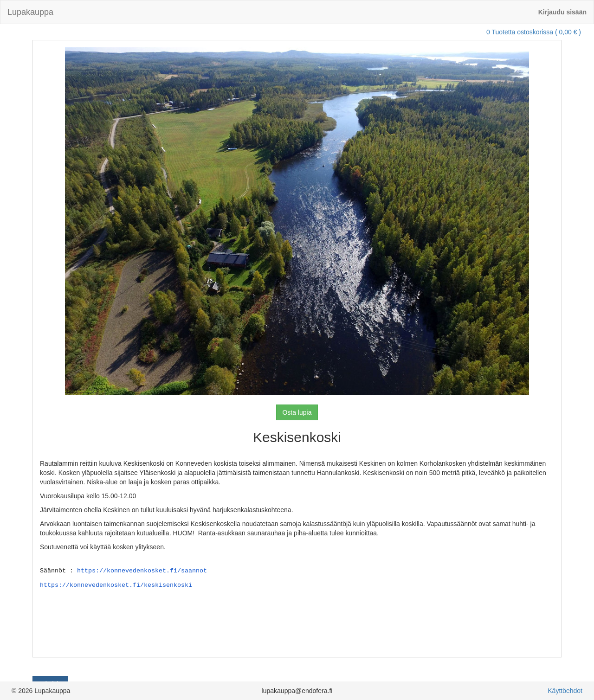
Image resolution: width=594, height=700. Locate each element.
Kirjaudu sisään (562, 12)
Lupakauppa (30, 12)
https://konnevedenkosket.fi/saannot (142, 570)
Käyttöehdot (565, 691)
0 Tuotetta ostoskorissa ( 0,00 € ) (534, 32)
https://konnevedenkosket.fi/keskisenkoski (116, 584)
